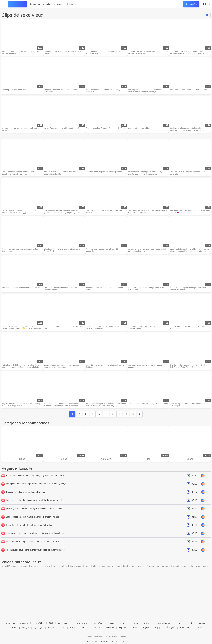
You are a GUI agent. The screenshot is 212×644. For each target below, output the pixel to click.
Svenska (97, 628)
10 (133, 420)
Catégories (35, 4)
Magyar (25, 628)
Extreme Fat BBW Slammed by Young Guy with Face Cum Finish (35, 482)
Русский (110, 628)
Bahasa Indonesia (162, 623)
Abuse (104, 641)
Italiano (51, 628)
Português (185, 628)
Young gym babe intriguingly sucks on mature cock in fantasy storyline (37, 490)
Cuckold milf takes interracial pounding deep (26, 498)
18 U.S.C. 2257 (118, 641)
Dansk (189, 623)
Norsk (122, 623)
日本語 (158, 628)
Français (24, 623)
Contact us (92, 641)
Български (10, 623)
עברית (62, 628)
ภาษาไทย (134, 623)
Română (85, 628)
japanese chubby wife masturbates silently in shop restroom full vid (36, 507)
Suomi (179, 623)
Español (123, 628)
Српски (111, 623)
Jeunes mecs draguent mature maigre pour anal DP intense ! (33, 523)
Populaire (57, 4)
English (146, 628)
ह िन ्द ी (170, 628)
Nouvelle (46, 4)
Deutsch (198, 628)
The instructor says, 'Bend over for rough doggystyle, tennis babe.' (35, 556)
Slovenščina (39, 623)
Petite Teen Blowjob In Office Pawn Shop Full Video (29, 531)
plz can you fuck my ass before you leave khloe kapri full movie (34, 515)
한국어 (146, 623)
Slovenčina (98, 623)
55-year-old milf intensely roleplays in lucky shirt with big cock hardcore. (38, 540)
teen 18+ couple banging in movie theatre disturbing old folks (33, 548)
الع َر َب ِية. (38, 628)
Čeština (13, 628)
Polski (73, 628)
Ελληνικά (201, 623)
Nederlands (63, 623)
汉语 (51, 623)
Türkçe (134, 628)
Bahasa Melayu (81, 623)
